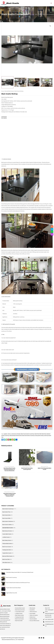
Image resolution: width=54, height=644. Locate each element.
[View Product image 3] (34, 82)
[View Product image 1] (7, 82)
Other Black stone (6, 562)
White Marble (32, 608)
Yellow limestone (33, 612)
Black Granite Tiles (6, 512)
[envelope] (52, 234)
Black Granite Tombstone (8, 521)
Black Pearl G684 (6, 559)
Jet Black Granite (6, 537)
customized (13, 434)
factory (9, 434)
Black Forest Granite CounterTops (28, 434)
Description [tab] (4, 118)
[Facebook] (39, 638)
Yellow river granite (34, 615)
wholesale (18, 434)
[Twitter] (41, 638)
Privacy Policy (20, 640)
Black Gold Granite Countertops (29, 436)
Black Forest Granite (7, 547)
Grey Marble (32, 610)
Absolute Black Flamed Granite (16, 436)
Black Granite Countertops (8, 509)
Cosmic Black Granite (7, 534)
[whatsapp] (52, 232)
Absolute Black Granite (8, 528)
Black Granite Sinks (6, 515)
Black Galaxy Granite (7, 540)
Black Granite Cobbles (7, 525)
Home (3, 91)
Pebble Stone (32, 617)
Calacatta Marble (33, 619)
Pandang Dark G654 (7, 550)
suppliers (6, 434)
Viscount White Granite (34, 621)
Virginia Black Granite (7, 553)
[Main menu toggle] (51, 3)
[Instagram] (44, 638)
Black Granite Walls (6, 518)
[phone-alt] (52, 227)
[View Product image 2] (20, 82)
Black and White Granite (7, 556)
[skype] (52, 229)
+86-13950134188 (49, 619)
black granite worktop (39, 436)
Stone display (32, 613)
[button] (50, 26)
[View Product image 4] (47, 82)
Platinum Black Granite (7, 543)
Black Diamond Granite (7, 531)
